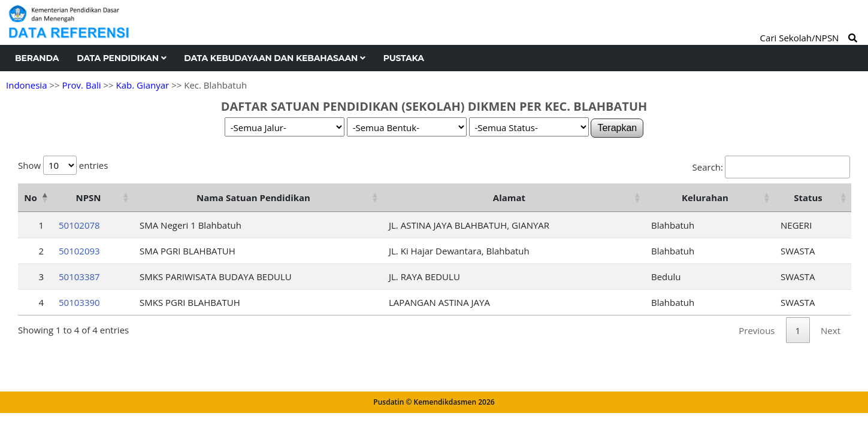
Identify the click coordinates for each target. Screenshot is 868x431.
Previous (757, 330)
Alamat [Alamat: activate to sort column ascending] (509, 198)
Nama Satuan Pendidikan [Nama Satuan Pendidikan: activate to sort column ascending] (253, 198)
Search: (771, 167)
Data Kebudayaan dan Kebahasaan (274, 58)
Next (831, 330)
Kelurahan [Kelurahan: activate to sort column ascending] (705, 198)
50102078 (79, 225)
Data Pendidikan (121, 58)
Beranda (37, 58)
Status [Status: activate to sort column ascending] (808, 198)
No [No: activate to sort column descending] (30, 198)
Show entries (63, 165)
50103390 (79, 302)
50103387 (79, 277)
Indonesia (26, 85)
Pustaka (404, 58)
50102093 (79, 251)
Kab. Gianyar (143, 85)
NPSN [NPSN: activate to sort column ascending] (88, 198)
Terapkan (617, 128)
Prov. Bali (81, 85)
